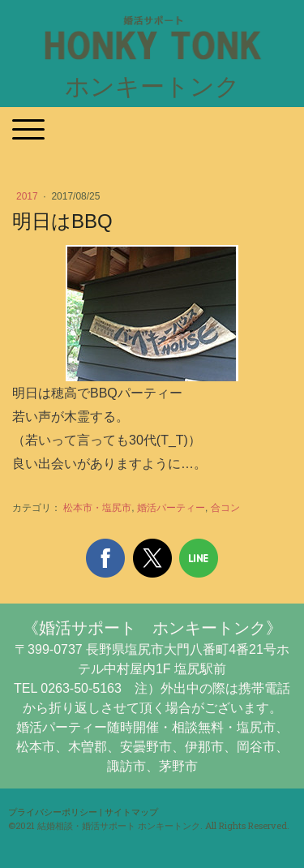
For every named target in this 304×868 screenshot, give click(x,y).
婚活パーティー (171, 508)
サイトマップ (131, 812)
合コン (225, 508)
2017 (28, 196)
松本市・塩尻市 (97, 508)
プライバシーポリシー (53, 812)
